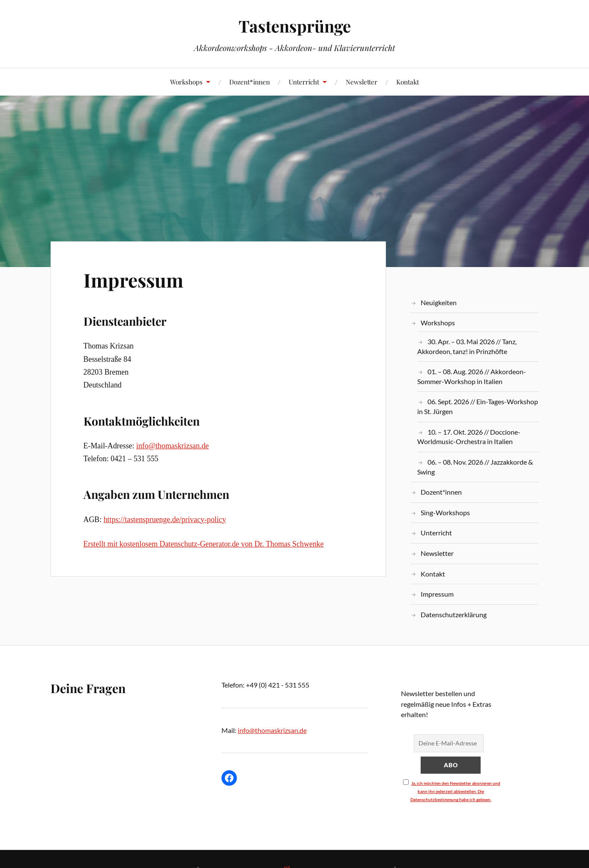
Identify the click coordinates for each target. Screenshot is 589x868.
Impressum (133, 280)
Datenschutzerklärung (454, 614)
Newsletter (362, 82)
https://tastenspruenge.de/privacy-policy (165, 520)
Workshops (186, 82)
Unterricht (304, 82)
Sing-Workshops (445, 512)
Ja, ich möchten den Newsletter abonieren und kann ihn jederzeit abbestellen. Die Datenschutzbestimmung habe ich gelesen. (455, 791)
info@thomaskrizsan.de (173, 446)
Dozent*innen (250, 82)
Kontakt (408, 82)
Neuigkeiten (439, 302)
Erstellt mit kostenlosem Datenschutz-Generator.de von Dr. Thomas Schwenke (204, 544)
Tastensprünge (295, 26)
